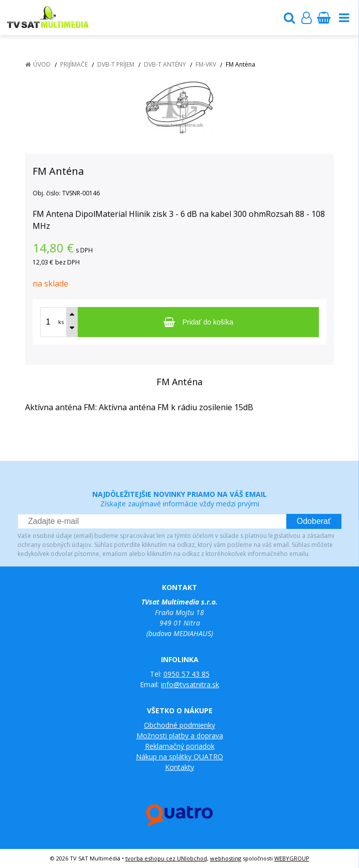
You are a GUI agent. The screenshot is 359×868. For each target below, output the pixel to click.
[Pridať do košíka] (198, 322)
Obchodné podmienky (179, 725)
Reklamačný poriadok (180, 746)
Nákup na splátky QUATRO (179, 757)
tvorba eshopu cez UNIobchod (166, 858)
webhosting (226, 858)
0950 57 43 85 (187, 674)
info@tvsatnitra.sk (190, 684)
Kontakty (179, 767)
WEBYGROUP (292, 858)
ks (61, 322)
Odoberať (314, 521)
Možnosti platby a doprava (180, 736)
